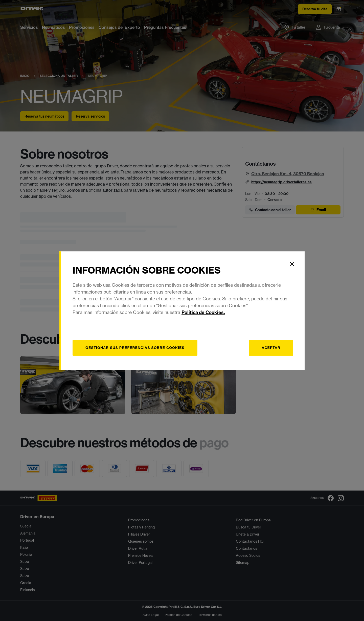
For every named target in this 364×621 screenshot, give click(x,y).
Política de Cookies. (203, 312)
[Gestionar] (135, 348)
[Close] (292, 264)
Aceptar (271, 348)
